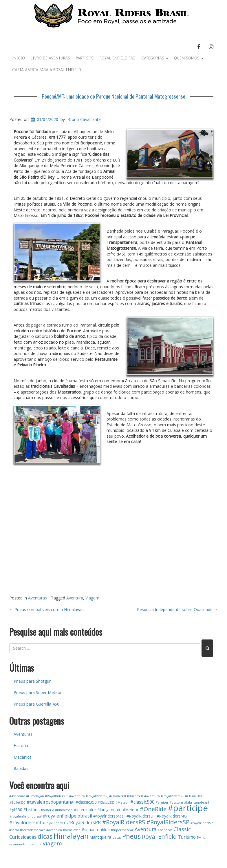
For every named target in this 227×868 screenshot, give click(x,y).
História (21, 745)
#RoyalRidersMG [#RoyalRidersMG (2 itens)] (172, 816)
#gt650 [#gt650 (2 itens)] (16, 810)
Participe (85, 58)
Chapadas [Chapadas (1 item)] (165, 830)
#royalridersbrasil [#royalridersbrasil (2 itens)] (109, 816)
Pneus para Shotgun (33, 681)
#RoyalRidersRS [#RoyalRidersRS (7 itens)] (123, 822)
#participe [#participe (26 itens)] (188, 808)
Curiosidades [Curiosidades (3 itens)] (23, 837)
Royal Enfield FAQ (118, 58)
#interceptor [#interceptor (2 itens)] (85, 810)
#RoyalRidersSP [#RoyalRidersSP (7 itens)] (168, 822)
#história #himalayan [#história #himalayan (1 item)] (57, 810)
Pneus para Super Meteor (38, 692)
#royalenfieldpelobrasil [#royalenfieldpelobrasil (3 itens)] (67, 816)
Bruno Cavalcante (84, 119)
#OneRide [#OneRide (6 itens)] (153, 809)
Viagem (92, 598)
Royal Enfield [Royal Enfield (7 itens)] (159, 836)
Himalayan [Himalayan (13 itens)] (71, 836)
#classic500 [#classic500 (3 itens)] (142, 802)
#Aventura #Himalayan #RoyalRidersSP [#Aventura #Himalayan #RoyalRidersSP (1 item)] (39, 796)
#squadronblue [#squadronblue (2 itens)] (96, 830)
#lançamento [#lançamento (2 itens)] (109, 810)
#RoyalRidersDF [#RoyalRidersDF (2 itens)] (141, 816)
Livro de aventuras (50, 58)
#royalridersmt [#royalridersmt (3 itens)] (25, 822)
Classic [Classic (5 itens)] (182, 829)
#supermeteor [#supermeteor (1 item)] (122, 830)
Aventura (75, 598)
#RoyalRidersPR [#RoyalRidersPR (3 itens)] (84, 822)
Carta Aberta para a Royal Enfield (47, 70)
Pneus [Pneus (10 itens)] (131, 836)
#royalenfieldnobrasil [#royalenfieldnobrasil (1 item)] (25, 816)
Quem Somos (189, 58)
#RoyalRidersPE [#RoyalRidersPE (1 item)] (54, 823)
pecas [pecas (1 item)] (117, 838)
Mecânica (23, 757)
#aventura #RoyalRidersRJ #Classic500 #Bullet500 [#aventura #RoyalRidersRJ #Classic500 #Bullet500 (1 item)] (106, 796)
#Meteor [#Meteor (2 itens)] (131, 810)
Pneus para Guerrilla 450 (36, 704)
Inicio (19, 58)
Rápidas (21, 768)
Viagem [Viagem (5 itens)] (52, 843)
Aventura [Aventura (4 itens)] (146, 829)
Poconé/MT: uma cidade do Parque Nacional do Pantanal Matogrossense (113, 96)
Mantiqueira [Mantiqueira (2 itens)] (100, 837)
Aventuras (37, 598)
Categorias (155, 58)
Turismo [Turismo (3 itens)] (187, 837)
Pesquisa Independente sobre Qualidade (177, 609)
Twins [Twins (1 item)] (201, 838)
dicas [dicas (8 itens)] (45, 836)
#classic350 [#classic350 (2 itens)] (86, 802)
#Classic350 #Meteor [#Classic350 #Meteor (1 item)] (113, 802)
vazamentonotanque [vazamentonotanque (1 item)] (25, 844)
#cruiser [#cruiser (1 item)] (162, 802)
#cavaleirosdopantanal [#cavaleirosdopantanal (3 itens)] (51, 802)
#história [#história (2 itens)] (32, 810)
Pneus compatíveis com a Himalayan (46, 609)
